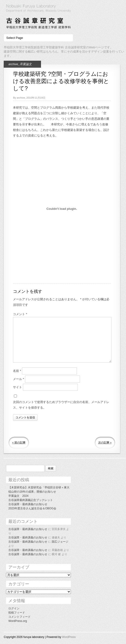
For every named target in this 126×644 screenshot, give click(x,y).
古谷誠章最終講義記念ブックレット (31, 500)
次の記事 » (105, 443)
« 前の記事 (19, 443)
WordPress (69, 637)
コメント (20, 314)
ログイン (14, 608)
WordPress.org (18, 621)
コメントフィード (19, 617)
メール (19, 379)
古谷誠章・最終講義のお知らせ (28, 504)
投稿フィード (17, 613)
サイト (17, 387)
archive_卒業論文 (20, 64)
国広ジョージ (60, 542)
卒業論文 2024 (18, 496)
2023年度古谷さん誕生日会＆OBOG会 (32, 508)
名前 (17, 371)
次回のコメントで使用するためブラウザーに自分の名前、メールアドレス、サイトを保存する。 (61, 405)
